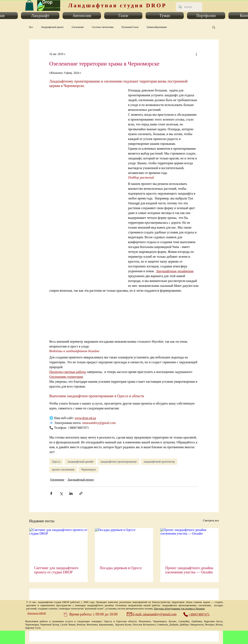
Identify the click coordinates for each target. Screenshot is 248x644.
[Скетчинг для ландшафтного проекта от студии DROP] (58, 544)
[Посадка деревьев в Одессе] (124, 544)
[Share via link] (81, 493)
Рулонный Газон (130, 27)
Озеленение (78, 27)
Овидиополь (197, 624)
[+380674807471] (199, 614)
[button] (40, 16)
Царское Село (33, 628)
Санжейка (184, 621)
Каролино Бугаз (213, 621)
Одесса (56, 462)
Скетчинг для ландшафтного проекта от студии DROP (56, 570)
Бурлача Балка (123, 624)
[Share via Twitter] (61, 493)
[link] (29, 5)
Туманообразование (157, 27)
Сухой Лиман (68, 624)
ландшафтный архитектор (159, 462)
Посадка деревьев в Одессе (121, 568)
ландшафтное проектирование (119, 462)
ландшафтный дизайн (80, 462)
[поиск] (189, 7)
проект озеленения (63, 470)
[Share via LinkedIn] (71, 493)
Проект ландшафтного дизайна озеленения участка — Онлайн (189, 570)
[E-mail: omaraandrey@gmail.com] (152, 614)
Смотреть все (211, 521)
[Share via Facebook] (51, 493)
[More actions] (196, 54)
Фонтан (81, 624)
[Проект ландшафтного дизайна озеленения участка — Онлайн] (190, 544)
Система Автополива (103, 27)
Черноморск (88, 470)
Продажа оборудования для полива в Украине (179, 609)
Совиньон (162, 624)
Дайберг (184, 624)
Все (31, 27)
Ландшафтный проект (52, 27)
